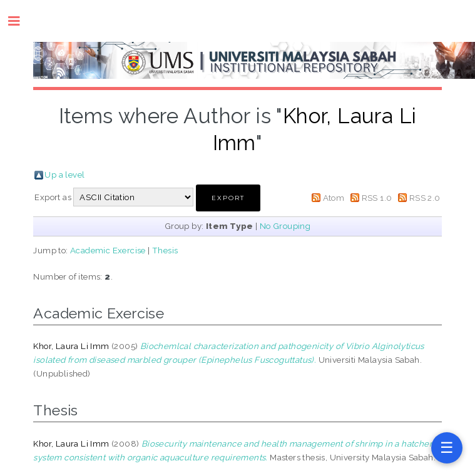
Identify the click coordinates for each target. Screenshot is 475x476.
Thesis (165, 250)
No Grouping (285, 226)
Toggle (20, 21)
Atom (334, 198)
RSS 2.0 (425, 198)
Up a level (64, 175)
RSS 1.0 (377, 198)
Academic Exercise (108, 250)
